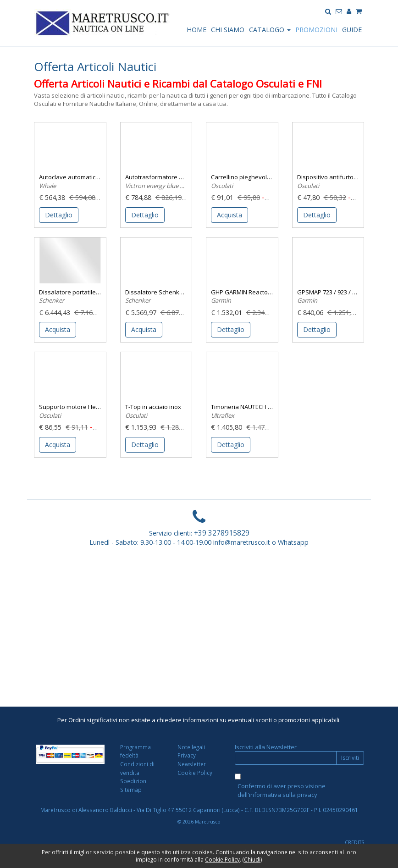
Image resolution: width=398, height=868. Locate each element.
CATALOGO (270, 30)
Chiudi (252, 859)
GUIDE (352, 30)
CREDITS (354, 842)
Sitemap (131, 790)
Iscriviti (350, 758)
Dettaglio (59, 215)
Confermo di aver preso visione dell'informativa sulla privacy (282, 790)
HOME (196, 30)
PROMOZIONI (316, 30)
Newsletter (192, 764)
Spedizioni (134, 781)
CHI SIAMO (228, 30)
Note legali (191, 747)
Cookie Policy (195, 773)
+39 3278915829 (222, 533)
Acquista (229, 215)
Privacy (187, 755)
